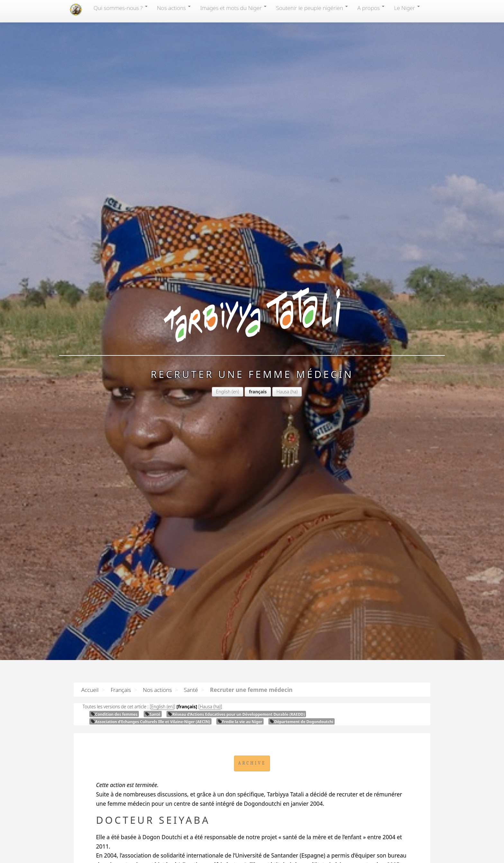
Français (121, 690)
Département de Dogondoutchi (301, 721)
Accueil (90, 690)
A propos (371, 8)
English (223, 392)
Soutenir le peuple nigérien (312, 8)
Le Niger (407, 8)
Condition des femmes (114, 714)
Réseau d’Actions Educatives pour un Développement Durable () (236, 714)
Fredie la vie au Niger (240, 721)
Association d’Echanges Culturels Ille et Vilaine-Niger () (150, 721)
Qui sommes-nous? (120, 8)
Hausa (283, 392)
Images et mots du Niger (233, 8)
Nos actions (174, 8)
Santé (191, 690)
